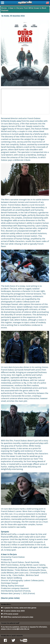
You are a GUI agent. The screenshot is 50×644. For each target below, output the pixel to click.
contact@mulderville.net (21, 629)
